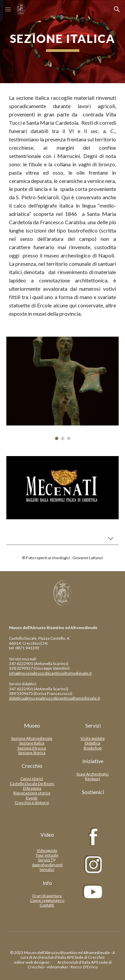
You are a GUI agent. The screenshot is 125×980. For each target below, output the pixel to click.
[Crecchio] (32, 766)
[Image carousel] (63, 389)
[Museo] (32, 726)
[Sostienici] (93, 792)
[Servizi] (93, 726)
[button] (8, 9)
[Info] (47, 883)
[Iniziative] (93, 761)
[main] (63, 42)
